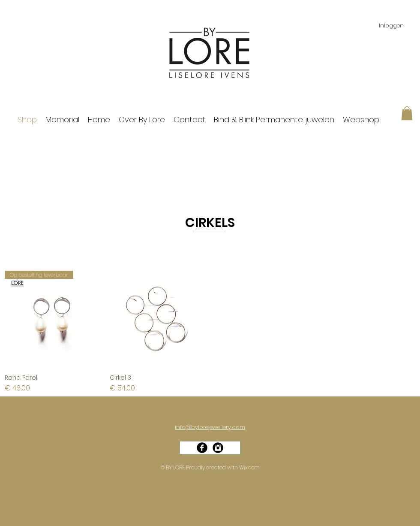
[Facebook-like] (213, 456)
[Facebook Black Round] (202, 448)
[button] (407, 113)
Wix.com (249, 467)
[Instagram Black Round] (218, 448)
